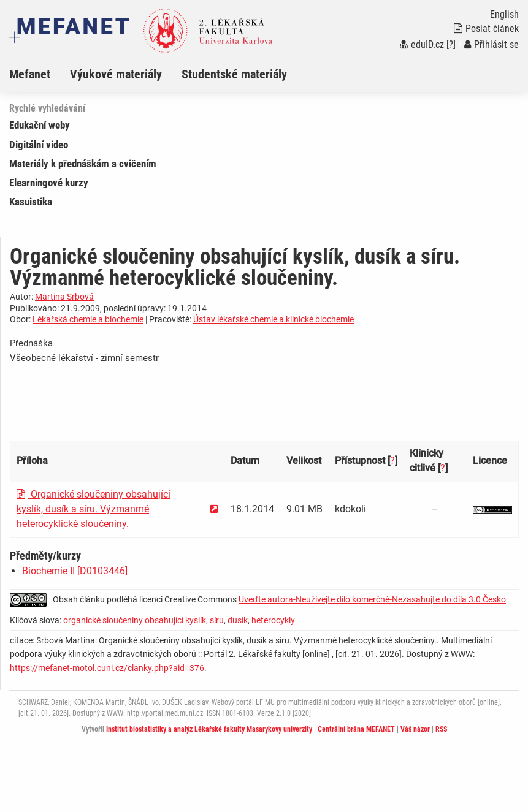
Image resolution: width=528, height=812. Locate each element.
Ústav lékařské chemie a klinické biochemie (274, 319)
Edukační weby (40, 125)
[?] (451, 44)
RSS (441, 729)
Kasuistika (31, 202)
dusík (238, 620)
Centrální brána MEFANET (356, 729)
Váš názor (415, 729)
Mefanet (30, 74)
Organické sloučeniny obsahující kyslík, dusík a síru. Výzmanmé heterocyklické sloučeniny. (94, 509)
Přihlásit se (492, 44)
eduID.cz (422, 44)
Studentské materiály (234, 74)
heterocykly (273, 620)
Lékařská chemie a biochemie (88, 319)
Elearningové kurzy (49, 183)
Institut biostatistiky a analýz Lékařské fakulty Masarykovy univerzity (209, 729)
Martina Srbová (64, 297)
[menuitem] (40, 74)
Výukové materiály (116, 74)
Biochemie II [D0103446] (75, 571)
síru (217, 620)
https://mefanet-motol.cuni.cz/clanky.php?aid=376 (107, 668)
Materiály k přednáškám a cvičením (83, 164)
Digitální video (39, 145)
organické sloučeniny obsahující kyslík (135, 620)
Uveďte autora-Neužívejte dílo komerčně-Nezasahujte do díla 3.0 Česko (372, 599)
